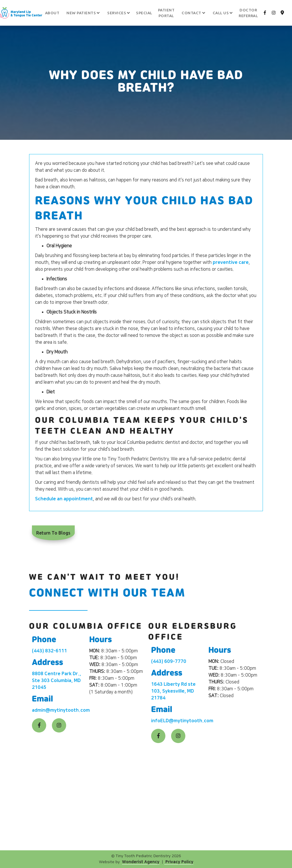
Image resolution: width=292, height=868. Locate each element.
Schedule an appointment (64, 499)
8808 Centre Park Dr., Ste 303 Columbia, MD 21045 (56, 681)
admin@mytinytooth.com (61, 710)
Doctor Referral (248, 13)
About (52, 13)
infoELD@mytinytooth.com (182, 721)
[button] (81, 13)
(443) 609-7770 (169, 661)
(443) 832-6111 (49, 651)
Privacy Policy (179, 862)
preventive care (231, 262)
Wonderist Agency (141, 862)
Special (144, 13)
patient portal (166, 13)
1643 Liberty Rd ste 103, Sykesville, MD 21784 (173, 691)
